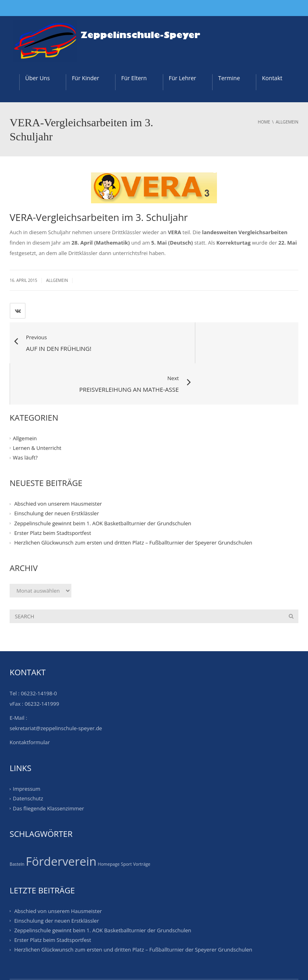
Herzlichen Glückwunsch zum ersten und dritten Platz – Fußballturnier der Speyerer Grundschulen (133, 502)
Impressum (27, 748)
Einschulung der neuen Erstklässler (56, 473)
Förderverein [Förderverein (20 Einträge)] (61, 821)
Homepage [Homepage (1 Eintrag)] (109, 824)
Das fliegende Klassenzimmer (49, 768)
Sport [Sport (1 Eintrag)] (127, 824)
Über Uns (37, 78)
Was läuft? (25, 417)
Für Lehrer (182, 78)
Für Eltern (134, 78)
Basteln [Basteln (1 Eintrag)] (17, 824)
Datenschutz (28, 758)
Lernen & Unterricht (37, 407)
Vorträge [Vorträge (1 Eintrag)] (142, 824)
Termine (229, 78)
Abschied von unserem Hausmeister (58, 463)
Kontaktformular (30, 702)
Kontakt (272, 78)
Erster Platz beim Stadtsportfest (53, 492)
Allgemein (57, 280)
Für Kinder (85, 78)
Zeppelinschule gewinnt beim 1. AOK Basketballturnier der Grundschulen (102, 483)
